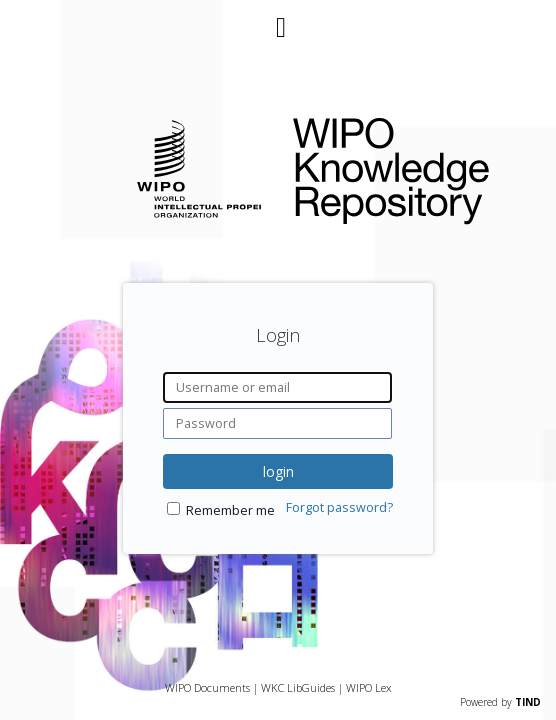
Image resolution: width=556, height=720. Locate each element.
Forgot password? (339, 507)
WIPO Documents (207, 687)
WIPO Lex (368, 687)
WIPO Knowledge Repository (408, 167)
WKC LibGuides (298, 687)
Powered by (500, 702)
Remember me (230, 510)
